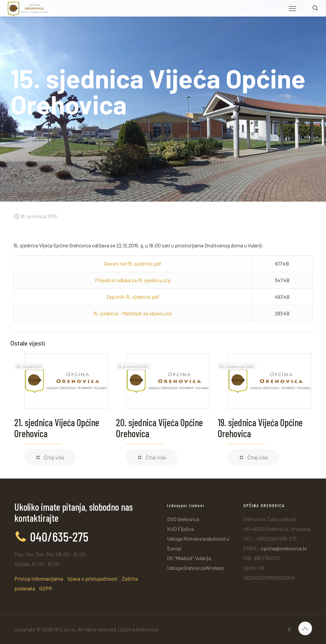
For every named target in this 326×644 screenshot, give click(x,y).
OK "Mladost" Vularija (189, 558)
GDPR (46, 588)
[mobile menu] (293, 8)
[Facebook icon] (289, 629)
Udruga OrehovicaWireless (196, 568)
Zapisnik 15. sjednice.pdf (133, 297)
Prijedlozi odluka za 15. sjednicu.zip (133, 280)
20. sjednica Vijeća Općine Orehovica (159, 428)
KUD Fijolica (180, 529)
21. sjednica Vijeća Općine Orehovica (57, 428)
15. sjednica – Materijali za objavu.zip (133, 313)
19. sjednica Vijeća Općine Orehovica (260, 428)
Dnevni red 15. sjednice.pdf (133, 263)
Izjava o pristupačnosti (92, 578)
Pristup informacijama (39, 578)
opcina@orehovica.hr (284, 548)
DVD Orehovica (183, 519)
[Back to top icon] (305, 628)
